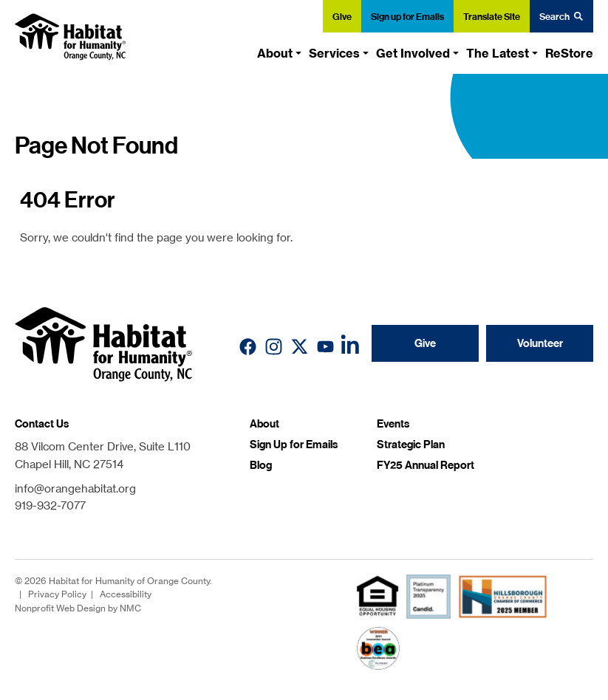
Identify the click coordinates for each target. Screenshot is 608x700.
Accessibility (126, 594)
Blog (261, 465)
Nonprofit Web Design (60, 608)
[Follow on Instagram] (274, 347)
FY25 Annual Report (426, 465)
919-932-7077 (50, 505)
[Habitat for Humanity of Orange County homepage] (70, 37)
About (264, 424)
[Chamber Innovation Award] (378, 648)
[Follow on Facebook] (248, 347)
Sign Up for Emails (294, 445)
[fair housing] (378, 596)
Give (342, 17)
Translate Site (492, 17)
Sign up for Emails (407, 17)
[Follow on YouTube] (325, 347)
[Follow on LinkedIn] (351, 347)
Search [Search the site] (562, 17)
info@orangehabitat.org (75, 488)
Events (393, 424)
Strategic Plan (411, 445)
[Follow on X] (300, 347)
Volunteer (540, 343)
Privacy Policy (57, 594)
